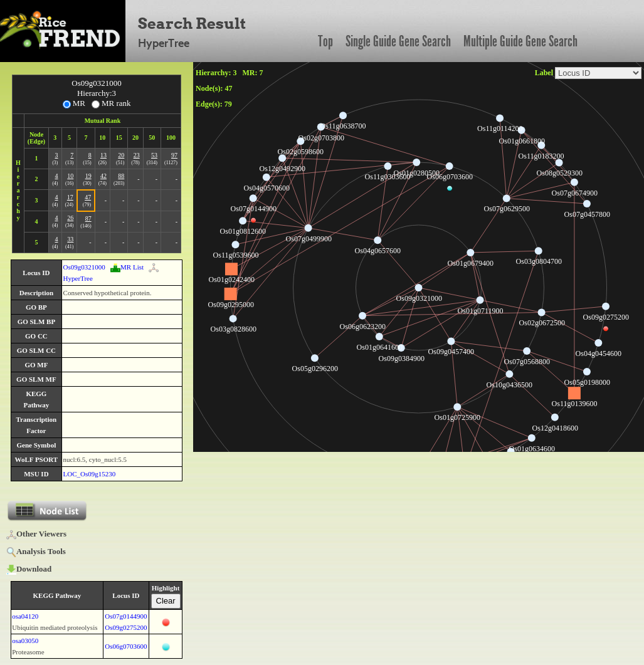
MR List (127, 267)
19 (88, 176)
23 (137, 155)
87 (88, 218)
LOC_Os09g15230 (90, 474)
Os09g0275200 (126, 627)
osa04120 (25, 616)
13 (103, 155)
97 (174, 155)
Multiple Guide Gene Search (520, 41)
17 (70, 197)
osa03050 (25, 641)
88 (121, 176)
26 (70, 218)
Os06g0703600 (126, 646)
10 (70, 176)
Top (325, 41)
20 (121, 155)
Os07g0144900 (126, 616)
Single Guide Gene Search (398, 41)
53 (154, 155)
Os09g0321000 (84, 267)
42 (103, 176)
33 (70, 239)
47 (88, 197)
